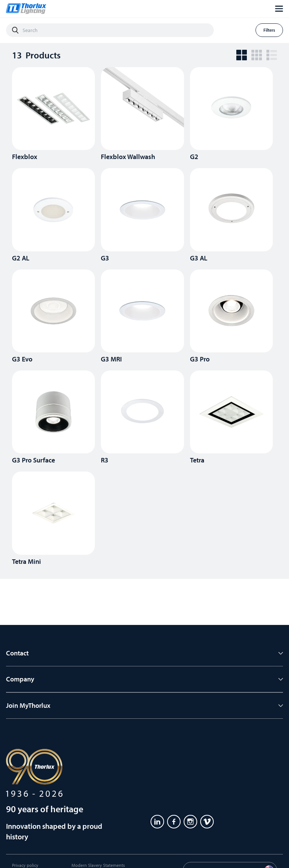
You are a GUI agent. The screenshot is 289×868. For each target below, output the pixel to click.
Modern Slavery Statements (98, 865)
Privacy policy (25, 865)
